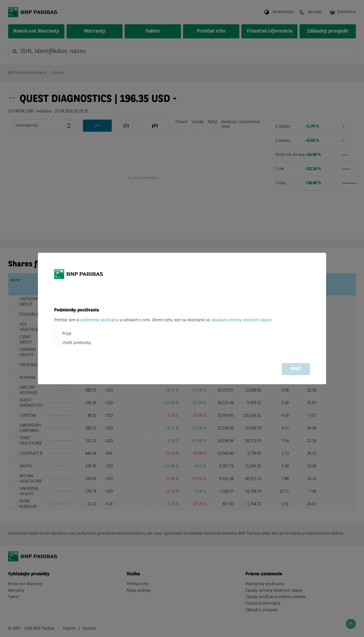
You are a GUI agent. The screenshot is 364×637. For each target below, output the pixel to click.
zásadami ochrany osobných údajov (241, 320)
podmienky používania (100, 320)
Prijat (67, 334)
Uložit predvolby (77, 343)
